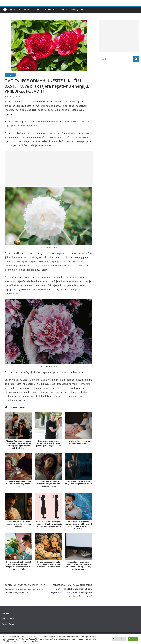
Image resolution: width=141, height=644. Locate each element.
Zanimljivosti (77, 10)
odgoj (8, 125)
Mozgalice (15, 10)
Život (39, 10)
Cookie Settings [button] (119, 639)
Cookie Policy (8, 619)
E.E (22, 97)
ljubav (8, 257)
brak (63, 257)
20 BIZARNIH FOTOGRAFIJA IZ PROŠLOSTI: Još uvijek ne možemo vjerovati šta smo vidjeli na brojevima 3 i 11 (24, 589)
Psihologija (51, 10)
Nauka (64, 10)
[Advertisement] (49, 168)
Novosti (28, 10)
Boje (7, 277)
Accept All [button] (133, 639)
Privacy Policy (8, 624)
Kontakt (6, 613)
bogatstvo (61, 253)
